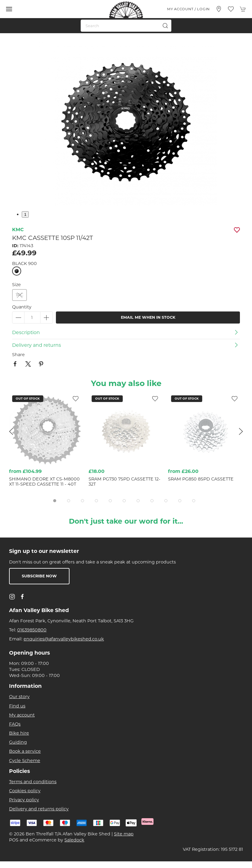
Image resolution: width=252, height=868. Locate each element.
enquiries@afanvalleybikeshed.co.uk (64, 639)
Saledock (74, 840)
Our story (19, 697)
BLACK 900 (24, 263)
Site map (124, 834)
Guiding (18, 742)
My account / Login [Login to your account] (188, 9)
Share (18, 355)
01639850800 (32, 630)
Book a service (25, 751)
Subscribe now (39, 576)
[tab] (55, 501)
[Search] (126, 26)
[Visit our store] (219, 9)
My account (22, 715)
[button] (9, 9)
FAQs (15, 724)
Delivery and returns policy (39, 809)
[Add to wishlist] (155, 398)
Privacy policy (24, 800)
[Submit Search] (165, 26)
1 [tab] (25, 214)
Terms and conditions (33, 782)
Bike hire (19, 733)
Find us (17, 706)
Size (16, 285)
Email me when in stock (148, 317)
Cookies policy (25, 791)
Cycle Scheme (25, 761)
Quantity (22, 307)
